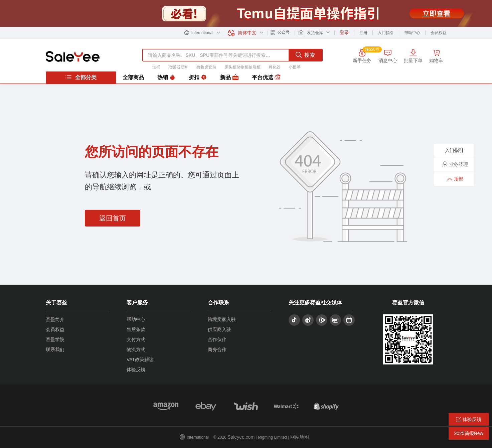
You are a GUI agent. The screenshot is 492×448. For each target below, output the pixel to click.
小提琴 (295, 67)
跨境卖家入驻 (222, 319)
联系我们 (55, 349)
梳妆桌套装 (206, 67)
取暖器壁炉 (178, 67)
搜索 (305, 55)
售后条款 (136, 329)
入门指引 (386, 33)
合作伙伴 (217, 339)
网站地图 (300, 437)
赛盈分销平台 (73, 56)
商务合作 (217, 349)
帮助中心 (412, 33)
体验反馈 (136, 369)
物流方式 (136, 349)
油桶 (156, 67)
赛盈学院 (55, 339)
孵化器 (275, 67)
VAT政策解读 (140, 359)
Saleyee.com (241, 437)
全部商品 (133, 77)
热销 (166, 78)
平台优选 (266, 78)
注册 (363, 33)
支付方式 (136, 339)
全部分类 (81, 77)
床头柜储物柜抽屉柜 (242, 67)
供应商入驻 (219, 329)
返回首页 (113, 218)
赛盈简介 (55, 319)
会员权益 (439, 33)
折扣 (198, 78)
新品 (229, 78)
